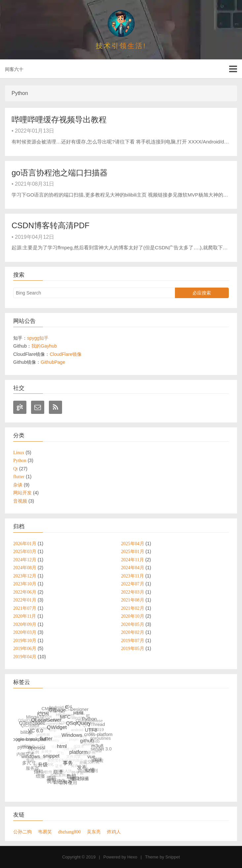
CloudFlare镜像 (65, 354)
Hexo (132, 857)
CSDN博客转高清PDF (51, 225)
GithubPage (53, 362)
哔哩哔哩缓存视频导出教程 (59, 120)
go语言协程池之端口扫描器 (60, 173)
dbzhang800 (69, 832)
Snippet (173, 857)
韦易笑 (45, 832)
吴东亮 (94, 832)
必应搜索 (202, 293)
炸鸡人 (114, 832)
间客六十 (14, 69)
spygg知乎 (38, 338)
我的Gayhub (44, 346)
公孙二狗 (22, 832)
